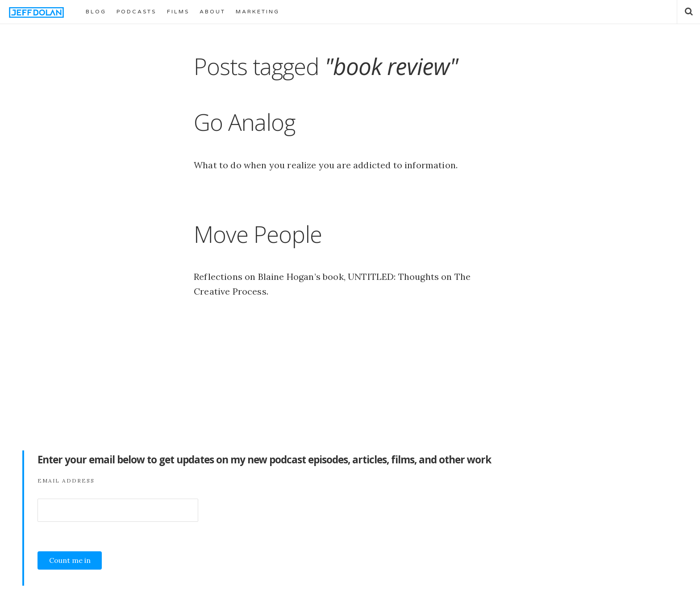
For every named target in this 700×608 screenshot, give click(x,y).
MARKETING (258, 12)
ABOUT (212, 12)
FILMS (178, 12)
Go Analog (244, 122)
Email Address (66, 481)
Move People (258, 234)
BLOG (96, 12)
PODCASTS (136, 12)
